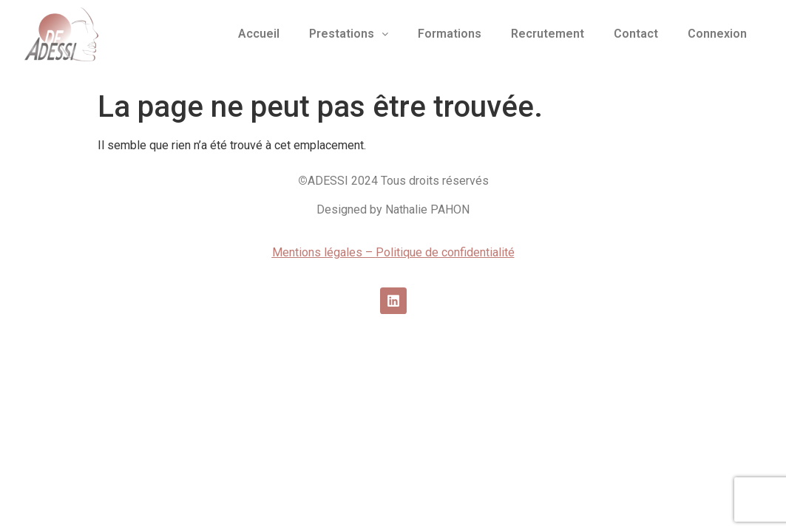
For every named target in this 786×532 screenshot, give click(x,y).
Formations (450, 34)
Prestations (349, 34)
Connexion (717, 34)
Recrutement (548, 34)
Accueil (259, 34)
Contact (636, 34)
